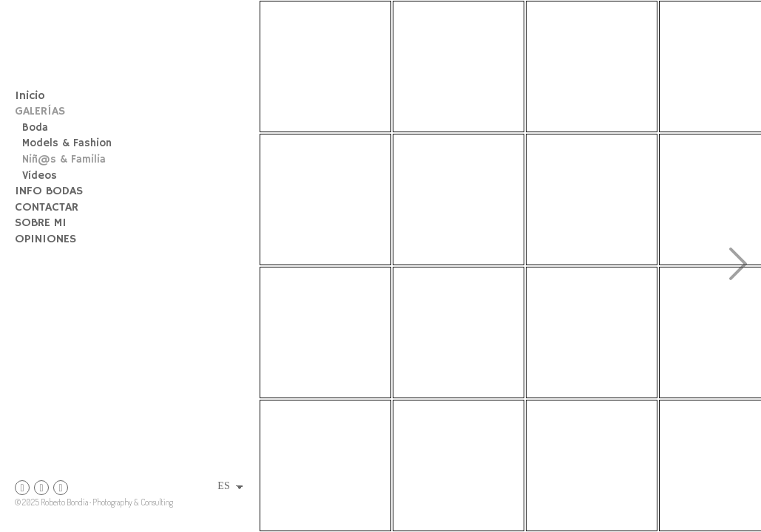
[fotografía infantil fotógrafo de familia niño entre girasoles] (325, 66)
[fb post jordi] (592, 199)
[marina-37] (459, 465)
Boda (35, 128)
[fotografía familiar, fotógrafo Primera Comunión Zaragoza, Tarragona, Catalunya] (325, 199)
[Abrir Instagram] (22, 488)
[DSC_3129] (592, 465)
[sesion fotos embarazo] (325, 332)
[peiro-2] (592, 66)
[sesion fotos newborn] (459, 66)
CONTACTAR (47, 208)
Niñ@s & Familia (64, 160)
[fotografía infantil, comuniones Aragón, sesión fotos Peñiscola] (459, 199)
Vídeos (40, 176)
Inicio (30, 96)
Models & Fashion (67, 143)
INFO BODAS (49, 191)
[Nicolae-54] (592, 332)
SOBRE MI (41, 223)
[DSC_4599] (459, 332)
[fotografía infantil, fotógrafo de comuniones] (325, 465)
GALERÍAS (40, 112)
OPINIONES (45, 239)
